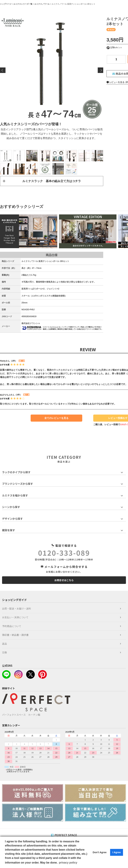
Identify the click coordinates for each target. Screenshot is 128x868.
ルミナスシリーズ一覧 (23, 4)
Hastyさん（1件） (9, 361)
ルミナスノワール (42, 4)
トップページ (6, 4)
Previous (3, 70)
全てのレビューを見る (56, 419)
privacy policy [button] (68, 863)
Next (100, 70)
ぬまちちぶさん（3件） (11, 395)
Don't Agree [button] (100, 852)
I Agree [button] (116, 852)
